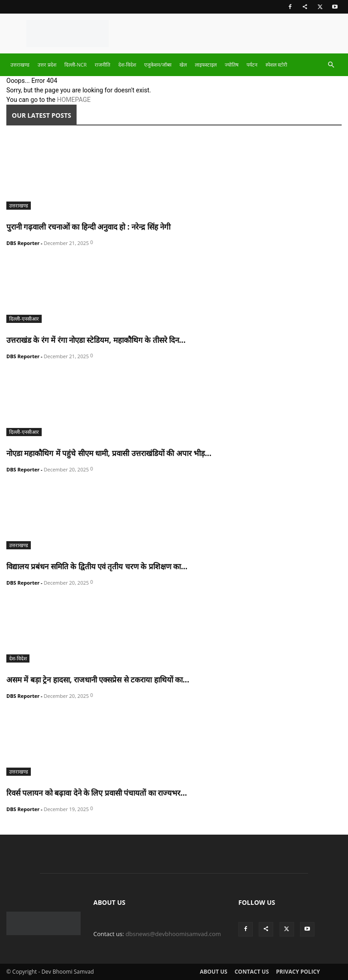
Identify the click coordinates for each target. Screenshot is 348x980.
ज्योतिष (232, 65)
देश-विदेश (127, 65)
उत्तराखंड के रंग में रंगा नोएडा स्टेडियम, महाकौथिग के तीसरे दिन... (96, 340)
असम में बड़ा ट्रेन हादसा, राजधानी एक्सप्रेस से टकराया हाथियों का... (98, 680)
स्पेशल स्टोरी (276, 65)
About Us (214, 972)
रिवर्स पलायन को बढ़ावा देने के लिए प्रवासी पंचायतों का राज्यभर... (97, 793)
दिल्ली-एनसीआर (24, 319)
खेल (183, 65)
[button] (331, 65)
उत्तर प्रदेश (47, 65)
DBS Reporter (23, 243)
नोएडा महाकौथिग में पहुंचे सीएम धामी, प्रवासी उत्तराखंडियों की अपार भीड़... (109, 453)
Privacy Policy (298, 972)
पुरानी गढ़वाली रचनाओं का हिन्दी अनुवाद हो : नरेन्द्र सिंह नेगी (88, 227)
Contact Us (252, 972)
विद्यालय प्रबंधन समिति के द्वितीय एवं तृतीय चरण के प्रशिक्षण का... (97, 566)
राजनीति (102, 65)
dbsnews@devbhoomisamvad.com (173, 934)
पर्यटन (252, 65)
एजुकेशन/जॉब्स (158, 65)
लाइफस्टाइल (206, 65)
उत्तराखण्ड (20, 65)
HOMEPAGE (74, 100)
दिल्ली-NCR (76, 65)
